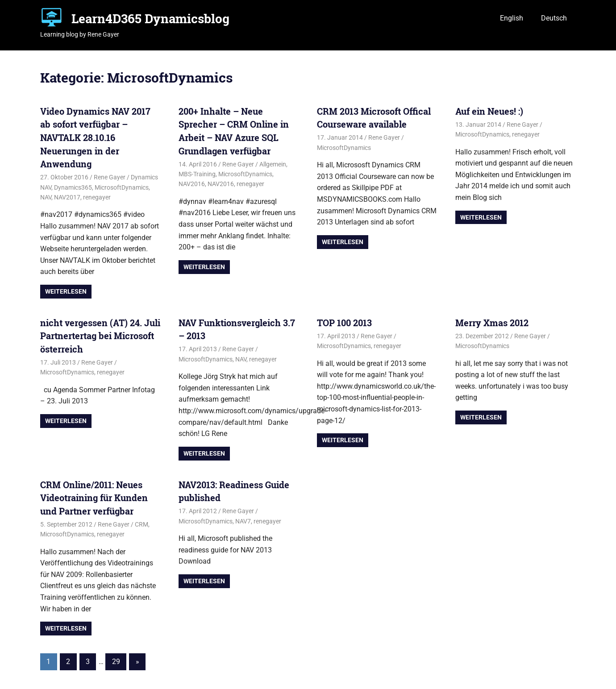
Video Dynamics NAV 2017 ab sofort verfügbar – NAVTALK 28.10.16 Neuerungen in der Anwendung (95, 137)
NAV (46, 197)
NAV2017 (67, 197)
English (512, 18)
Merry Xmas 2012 (492, 323)
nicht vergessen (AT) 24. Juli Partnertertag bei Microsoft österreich (100, 336)
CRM (142, 524)
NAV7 (243, 521)
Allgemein (273, 164)
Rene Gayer (110, 177)
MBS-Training (197, 174)
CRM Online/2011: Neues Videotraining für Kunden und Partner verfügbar (94, 498)
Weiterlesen (66, 291)
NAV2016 (192, 184)
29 (116, 662)
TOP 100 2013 (344, 323)
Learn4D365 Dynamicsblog (150, 19)
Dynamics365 (73, 187)
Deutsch (554, 18)
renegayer (97, 197)
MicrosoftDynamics (122, 187)
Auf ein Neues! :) (489, 111)
